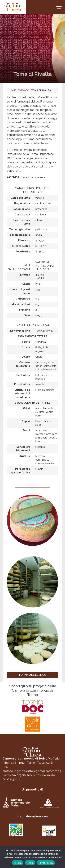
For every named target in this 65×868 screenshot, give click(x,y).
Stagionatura (22, 203)
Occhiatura (23, 375)
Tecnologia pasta (19, 235)
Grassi (26, 284)
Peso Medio (23, 252)
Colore (26, 357)
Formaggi (24, 90)
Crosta (26, 347)
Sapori (26, 421)
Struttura (24, 456)
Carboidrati (23, 299)
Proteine (25, 310)
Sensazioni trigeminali (23, 449)
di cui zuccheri (21, 304)
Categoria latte (20, 198)
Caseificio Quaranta (33, 177)
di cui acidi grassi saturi (19, 291)
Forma (26, 342)
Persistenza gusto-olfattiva (20, 471)
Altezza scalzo (21, 246)
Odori (27, 408)
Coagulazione (21, 209)
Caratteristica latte (21, 222)
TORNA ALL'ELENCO (32, 675)
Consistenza (22, 215)
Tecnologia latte (19, 229)
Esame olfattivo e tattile (33, 403)
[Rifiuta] (61, 857)
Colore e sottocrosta (23, 364)
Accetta (18, 863)
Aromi (26, 430)
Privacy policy (46, 863)
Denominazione (20, 331)
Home (13, 90)
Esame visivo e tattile (32, 336)
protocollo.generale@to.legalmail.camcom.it (31, 773)
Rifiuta (30, 863)
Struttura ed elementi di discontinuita (22, 394)
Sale (27, 315)
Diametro (24, 240)
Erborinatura (22, 384)
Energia (25, 275)
